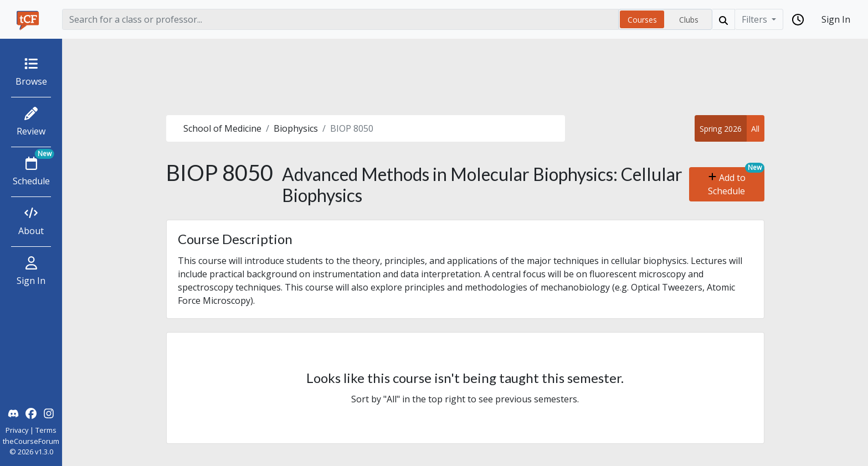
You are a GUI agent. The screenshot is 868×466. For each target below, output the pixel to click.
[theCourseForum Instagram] (49, 412)
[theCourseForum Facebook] (31, 412)
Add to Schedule (727, 184)
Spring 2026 (721, 129)
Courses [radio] (642, 20)
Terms (46, 430)
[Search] (340, 19)
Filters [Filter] (756, 19)
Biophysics (296, 128)
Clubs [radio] (689, 20)
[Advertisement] (465, 77)
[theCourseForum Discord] (13, 412)
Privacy (17, 430)
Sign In (836, 19)
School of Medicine (222, 128)
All (755, 129)
